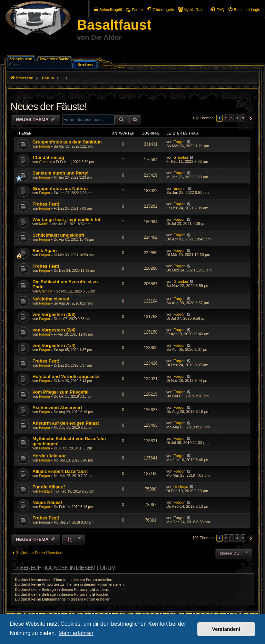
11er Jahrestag (48, 157)
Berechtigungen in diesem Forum (68, 568)
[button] (250, 118)
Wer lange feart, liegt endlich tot (66, 220)
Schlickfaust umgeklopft (58, 235)
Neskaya (46, 491)
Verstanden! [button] (226, 629)
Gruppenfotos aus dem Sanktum (67, 142)
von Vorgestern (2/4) (54, 330)
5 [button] (243, 118)
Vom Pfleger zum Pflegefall (61, 392)
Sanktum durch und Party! (61, 173)
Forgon (45, 146)
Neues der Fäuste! (48, 106)
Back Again (45, 251)
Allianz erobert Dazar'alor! (60, 471)
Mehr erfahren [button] (76, 633)
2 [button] (226, 118)
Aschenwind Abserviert (57, 408)
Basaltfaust (114, 25)
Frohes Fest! (46, 204)
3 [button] (232, 118)
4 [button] (237, 118)
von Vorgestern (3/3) (54, 314)
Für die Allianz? (49, 487)
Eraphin (180, 188)
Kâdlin (44, 224)
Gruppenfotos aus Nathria (60, 189)
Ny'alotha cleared (51, 299)
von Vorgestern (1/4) (54, 345)
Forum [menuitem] (134, 10)
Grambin (46, 162)
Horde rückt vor (49, 456)
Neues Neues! (47, 502)
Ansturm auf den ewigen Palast (66, 423)
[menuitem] (244, 10)
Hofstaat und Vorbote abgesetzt (66, 377)
